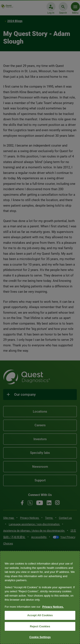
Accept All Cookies (40, 615)
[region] (40, 597)
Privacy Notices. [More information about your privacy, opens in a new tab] (53, 607)
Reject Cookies (40, 626)
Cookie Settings (40, 637)
